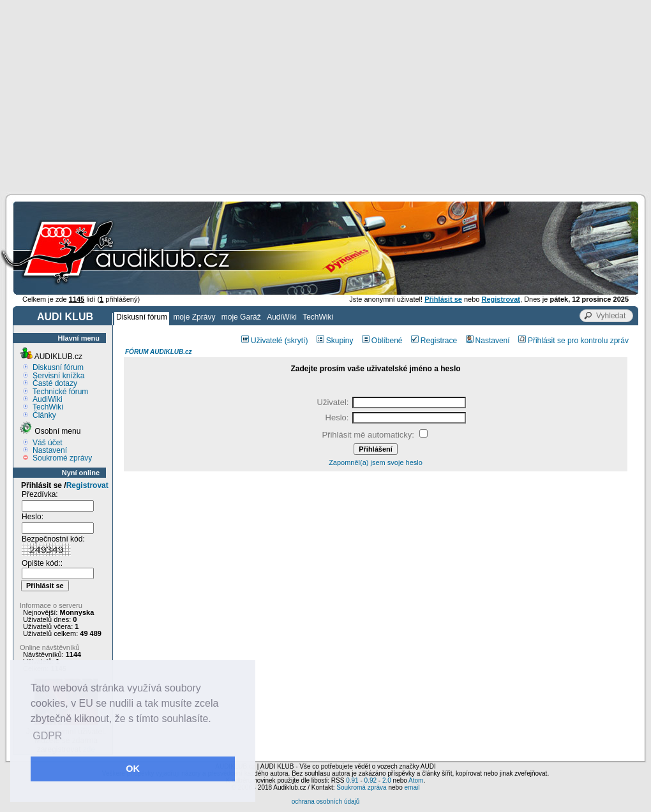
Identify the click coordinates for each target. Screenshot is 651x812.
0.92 (370, 780)
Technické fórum (60, 392)
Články (44, 415)
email (412, 787)
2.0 (387, 780)
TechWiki (318, 317)
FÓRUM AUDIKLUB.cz (159, 352)
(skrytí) (296, 341)
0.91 (352, 780)
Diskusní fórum (142, 317)
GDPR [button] (47, 736)
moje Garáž (241, 317)
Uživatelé (262, 341)
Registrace (434, 341)
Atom (416, 780)
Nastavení (50, 450)
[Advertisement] (326, 96)
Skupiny (335, 341)
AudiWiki (282, 317)
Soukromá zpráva (361, 787)
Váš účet (48, 443)
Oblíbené (382, 341)
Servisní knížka (58, 376)
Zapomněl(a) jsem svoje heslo (376, 462)
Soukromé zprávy (62, 458)
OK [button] (133, 769)
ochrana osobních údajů (326, 801)
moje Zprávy (194, 317)
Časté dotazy (55, 383)
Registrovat (87, 485)
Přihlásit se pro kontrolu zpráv (573, 341)
